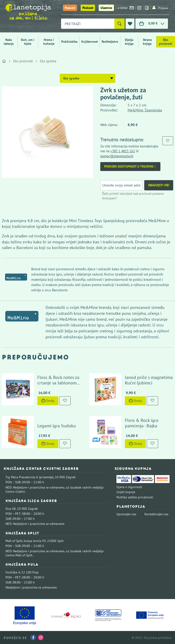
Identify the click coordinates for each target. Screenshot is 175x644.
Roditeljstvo (110, 42)
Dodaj (48, 401)
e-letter (126, 8)
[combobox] (88, 24)
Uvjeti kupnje (126, 492)
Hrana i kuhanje (49, 42)
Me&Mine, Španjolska (145, 110)
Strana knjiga (147, 42)
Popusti (70, 8)
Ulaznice (106, 8)
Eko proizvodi (166, 42)
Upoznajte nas (126, 514)
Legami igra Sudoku (57, 426)
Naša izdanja (9, 42)
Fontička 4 (13, 572)
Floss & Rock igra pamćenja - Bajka (142, 423)
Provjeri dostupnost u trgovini (130, 167)
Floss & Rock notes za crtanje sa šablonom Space (58, 383)
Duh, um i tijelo (28, 42)
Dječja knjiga (129, 42)
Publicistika (69, 42)
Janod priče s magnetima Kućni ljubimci (149, 380)
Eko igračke (48, 61)
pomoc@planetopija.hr (117, 156)
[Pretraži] (120, 24)
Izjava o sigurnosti (129, 487)
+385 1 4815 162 (123, 151)
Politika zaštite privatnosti (135, 497)
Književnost (90, 42)
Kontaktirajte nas (156, 514)
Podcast (88, 8)
